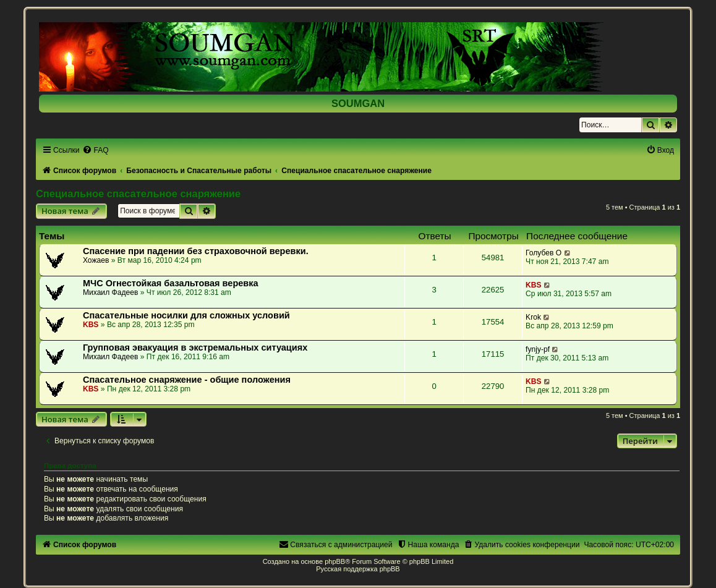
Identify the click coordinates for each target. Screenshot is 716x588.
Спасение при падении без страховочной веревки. (196, 251)
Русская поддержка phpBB (358, 569)
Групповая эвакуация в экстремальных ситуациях (195, 347)
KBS (534, 285)
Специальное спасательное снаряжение (138, 194)
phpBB (335, 561)
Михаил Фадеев (111, 292)
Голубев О (543, 253)
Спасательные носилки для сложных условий (186, 315)
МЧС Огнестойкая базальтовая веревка (171, 283)
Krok (533, 317)
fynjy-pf (538, 349)
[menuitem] (95, 150)
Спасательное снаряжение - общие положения (187, 380)
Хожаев (96, 260)
